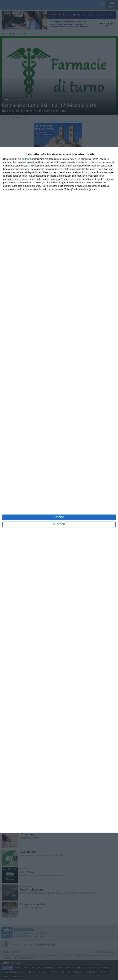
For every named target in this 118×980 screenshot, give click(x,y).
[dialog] (59, 490)
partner (26, 159)
